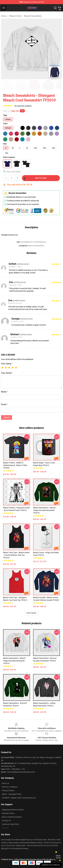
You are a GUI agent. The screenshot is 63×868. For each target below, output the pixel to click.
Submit (7, 417)
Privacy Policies (8, 790)
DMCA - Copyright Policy (12, 794)
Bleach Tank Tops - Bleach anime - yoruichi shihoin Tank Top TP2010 (16, 555)
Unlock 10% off (58, 857)
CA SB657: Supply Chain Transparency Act (19, 798)
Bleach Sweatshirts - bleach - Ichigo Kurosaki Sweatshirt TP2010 (15, 661)
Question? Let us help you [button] (51, 865)
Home (4, 16)
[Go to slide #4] (48, 85)
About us (5, 783)
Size (5, 144)
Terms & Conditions (10, 787)
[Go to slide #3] (34, 85)
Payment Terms (8, 813)
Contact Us (6, 821)
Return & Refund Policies (12, 817)
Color (5, 124)
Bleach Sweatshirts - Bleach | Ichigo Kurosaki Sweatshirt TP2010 (45, 510)
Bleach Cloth (15, 16)
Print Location (9, 157)
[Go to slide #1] (7, 85)
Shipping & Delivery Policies (13, 810)
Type (5, 115)
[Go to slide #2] (21, 85)
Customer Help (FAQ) (10, 824)
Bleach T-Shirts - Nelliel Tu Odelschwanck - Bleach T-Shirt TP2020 (15, 465)
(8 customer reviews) (23, 106)
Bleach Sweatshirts (33, 16)
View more (31, 613)
